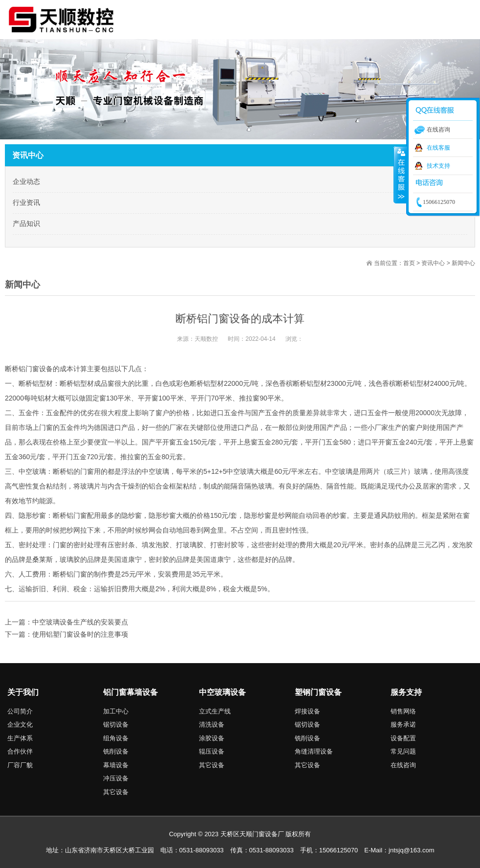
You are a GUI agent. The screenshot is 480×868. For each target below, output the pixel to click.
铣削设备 (116, 751)
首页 (409, 263)
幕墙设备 (116, 765)
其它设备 (116, 792)
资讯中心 (433, 263)
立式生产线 (215, 711)
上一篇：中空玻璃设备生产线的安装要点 (66, 622)
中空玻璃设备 (222, 692)
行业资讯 (26, 202)
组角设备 (116, 738)
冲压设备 (116, 778)
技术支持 (438, 166)
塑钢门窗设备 (318, 692)
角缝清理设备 (314, 751)
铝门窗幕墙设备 (131, 692)
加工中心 (116, 711)
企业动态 (26, 181)
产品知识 (26, 223)
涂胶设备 (212, 738)
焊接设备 (307, 711)
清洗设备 (212, 724)
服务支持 (406, 692)
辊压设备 (212, 751)
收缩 (400, 175)
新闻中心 (463, 263)
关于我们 (23, 692)
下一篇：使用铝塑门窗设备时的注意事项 (66, 634)
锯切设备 (116, 724)
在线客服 (438, 148)
